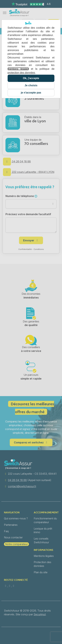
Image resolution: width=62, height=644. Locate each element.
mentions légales (18, 69)
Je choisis (31, 85)
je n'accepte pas (31, 93)
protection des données (21, 73)
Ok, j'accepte (31, 78)
